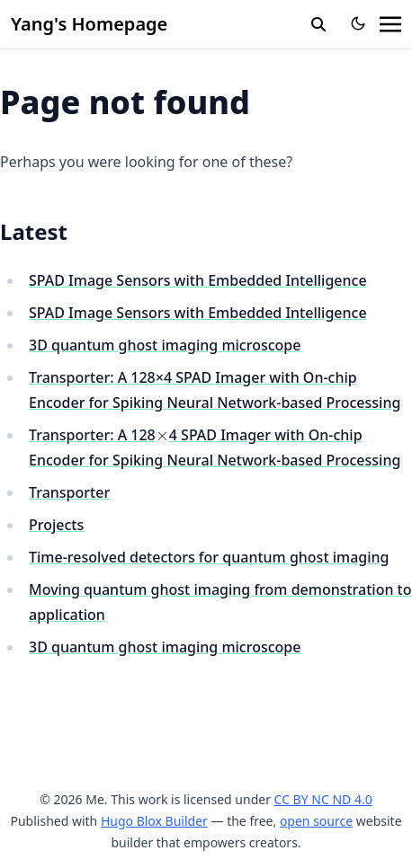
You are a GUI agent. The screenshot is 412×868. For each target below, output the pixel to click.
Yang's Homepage (89, 24)
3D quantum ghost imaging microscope (165, 345)
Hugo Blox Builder (154, 821)
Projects (56, 525)
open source (316, 821)
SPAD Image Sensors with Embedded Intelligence (198, 280)
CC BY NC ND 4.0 (323, 799)
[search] (318, 24)
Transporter (69, 492)
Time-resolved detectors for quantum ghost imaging (209, 557)
